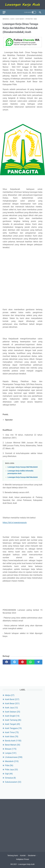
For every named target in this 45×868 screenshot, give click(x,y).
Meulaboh (12, 761)
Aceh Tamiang (13, 720)
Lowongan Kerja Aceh (26, 864)
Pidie (9, 765)
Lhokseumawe (14, 757)
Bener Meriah (13, 745)
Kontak (23, 855)
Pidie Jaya (11, 770)
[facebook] (7, 662)
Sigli (9, 774)
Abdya (10, 695)
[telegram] (38, 662)
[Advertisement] (22, 279)
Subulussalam (13, 782)
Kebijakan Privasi (23, 859)
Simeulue (10, 778)
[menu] (6, 12)
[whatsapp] (30, 662)
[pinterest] (22, 662)
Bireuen (11, 749)
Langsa (11, 753)
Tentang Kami (13, 855)
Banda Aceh (13, 741)
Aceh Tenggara (13, 728)
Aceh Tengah (13, 724)
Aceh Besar (12, 703)
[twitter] (15, 662)
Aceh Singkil (12, 716)
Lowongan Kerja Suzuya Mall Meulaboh (23, 467)
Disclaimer (32, 855)
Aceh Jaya (11, 708)
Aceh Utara (12, 737)
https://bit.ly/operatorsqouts (15, 523)
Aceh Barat (12, 699)
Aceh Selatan (13, 712)
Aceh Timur (12, 732)
